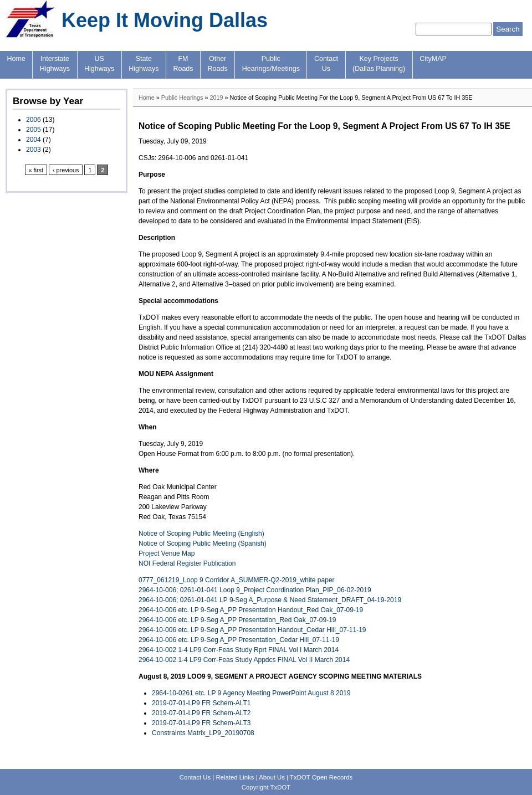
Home (16, 59)
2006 (34, 120)
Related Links (235, 777)
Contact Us (195, 777)
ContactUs (326, 64)
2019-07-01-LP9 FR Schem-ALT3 (201, 723)
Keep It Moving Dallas (165, 20)
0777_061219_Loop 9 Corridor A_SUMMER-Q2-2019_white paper (237, 580)
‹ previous (66, 170)
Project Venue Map (167, 553)
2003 (34, 150)
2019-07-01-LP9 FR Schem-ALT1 (201, 703)
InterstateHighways (55, 64)
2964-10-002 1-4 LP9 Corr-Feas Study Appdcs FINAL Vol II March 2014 (244, 660)
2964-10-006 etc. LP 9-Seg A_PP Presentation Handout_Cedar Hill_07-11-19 (252, 630)
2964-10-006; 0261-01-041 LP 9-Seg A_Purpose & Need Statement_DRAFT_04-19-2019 (270, 600)
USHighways (99, 64)
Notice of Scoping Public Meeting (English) (201, 534)
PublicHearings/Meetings (271, 64)
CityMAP (433, 59)
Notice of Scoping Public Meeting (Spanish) (203, 543)
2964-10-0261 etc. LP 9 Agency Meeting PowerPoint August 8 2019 (251, 693)
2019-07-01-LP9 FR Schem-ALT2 (201, 713)
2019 (216, 98)
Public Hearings (182, 98)
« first (36, 170)
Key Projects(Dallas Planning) (379, 64)
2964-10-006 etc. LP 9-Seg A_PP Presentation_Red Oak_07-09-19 (237, 620)
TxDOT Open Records (321, 777)
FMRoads (183, 64)
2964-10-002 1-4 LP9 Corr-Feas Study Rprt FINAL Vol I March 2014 (239, 650)
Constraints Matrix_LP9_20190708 (203, 733)
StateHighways (144, 64)
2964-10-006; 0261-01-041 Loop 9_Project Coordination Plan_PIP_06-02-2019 (255, 590)
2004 (34, 140)
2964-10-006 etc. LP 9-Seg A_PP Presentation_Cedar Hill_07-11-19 (239, 640)
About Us (272, 777)
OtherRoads (218, 64)
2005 (34, 130)
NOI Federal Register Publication (187, 563)
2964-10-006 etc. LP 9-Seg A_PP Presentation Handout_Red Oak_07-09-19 (251, 610)
